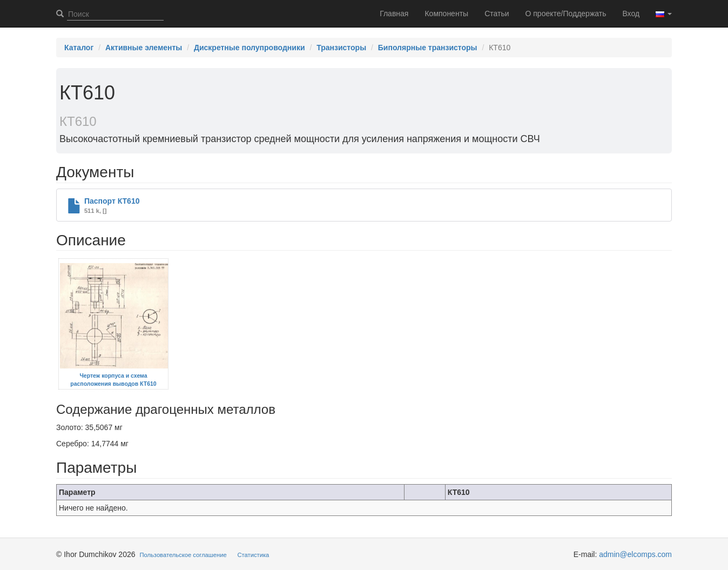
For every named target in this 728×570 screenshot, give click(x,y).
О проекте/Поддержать (566, 14)
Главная (394, 14)
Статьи (497, 14)
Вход (631, 14)
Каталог (79, 48)
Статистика (254, 555)
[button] (664, 14)
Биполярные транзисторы (428, 48)
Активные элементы (144, 48)
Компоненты (446, 14)
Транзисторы (341, 48)
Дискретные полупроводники (250, 48)
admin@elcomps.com (635, 554)
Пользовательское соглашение (183, 555)
